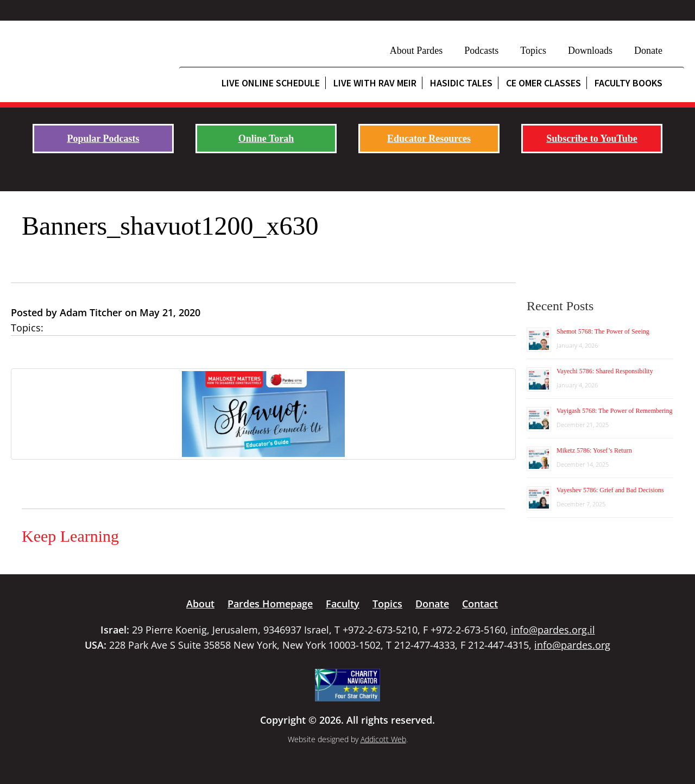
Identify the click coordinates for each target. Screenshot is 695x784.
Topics (533, 51)
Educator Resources (429, 139)
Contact (480, 604)
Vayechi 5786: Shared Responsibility (605, 371)
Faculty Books (628, 83)
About (200, 604)
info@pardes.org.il (553, 630)
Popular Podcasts (103, 139)
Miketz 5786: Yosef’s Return (594, 450)
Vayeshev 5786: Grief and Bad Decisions (610, 490)
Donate (648, 51)
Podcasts (481, 51)
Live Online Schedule (271, 83)
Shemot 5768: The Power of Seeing (603, 331)
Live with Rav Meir (375, 83)
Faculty (343, 604)
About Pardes (416, 51)
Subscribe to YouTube (592, 139)
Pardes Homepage (270, 604)
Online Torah (266, 139)
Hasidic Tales (461, 83)
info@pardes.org (572, 645)
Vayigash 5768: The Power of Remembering (614, 411)
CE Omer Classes (544, 83)
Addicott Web (383, 739)
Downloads (590, 51)
